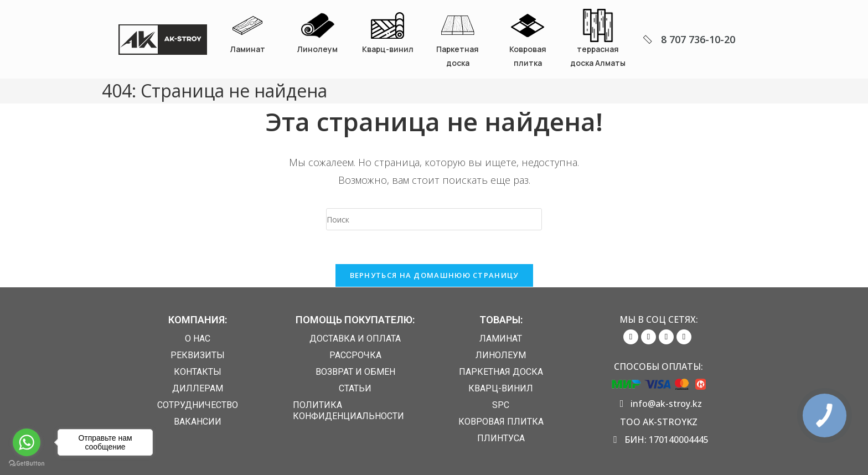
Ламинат (248, 49)
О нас (198, 339)
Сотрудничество (198, 405)
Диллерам (198, 388)
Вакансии (198, 422)
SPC (501, 405)
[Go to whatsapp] (27, 442)
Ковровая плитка (501, 422)
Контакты (198, 372)
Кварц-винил (388, 49)
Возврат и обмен (355, 372)
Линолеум (317, 49)
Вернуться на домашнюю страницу (434, 275)
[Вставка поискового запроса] (434, 219)
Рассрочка (355, 355)
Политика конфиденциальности (348, 411)
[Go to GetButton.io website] (27, 464)
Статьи (355, 388)
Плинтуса (501, 438)
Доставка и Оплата (355, 339)
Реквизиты (198, 355)
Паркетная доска (501, 372)
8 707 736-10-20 (698, 39)
